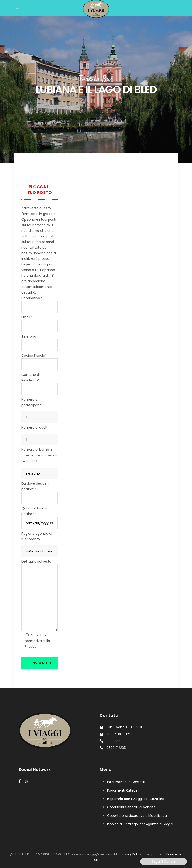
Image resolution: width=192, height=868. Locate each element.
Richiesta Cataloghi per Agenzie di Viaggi (140, 824)
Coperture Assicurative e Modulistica (137, 816)
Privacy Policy (131, 854)
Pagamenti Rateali (122, 790)
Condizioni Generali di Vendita (131, 807)
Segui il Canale (164, 861)
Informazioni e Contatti (126, 782)
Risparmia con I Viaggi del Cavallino (136, 799)
